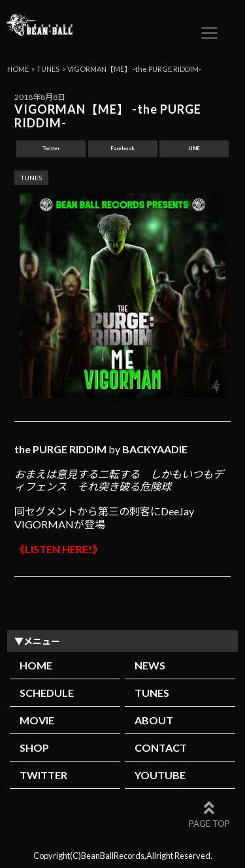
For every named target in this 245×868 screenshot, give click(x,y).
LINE (194, 148)
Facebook (122, 148)
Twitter (51, 148)
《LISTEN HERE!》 (58, 549)
